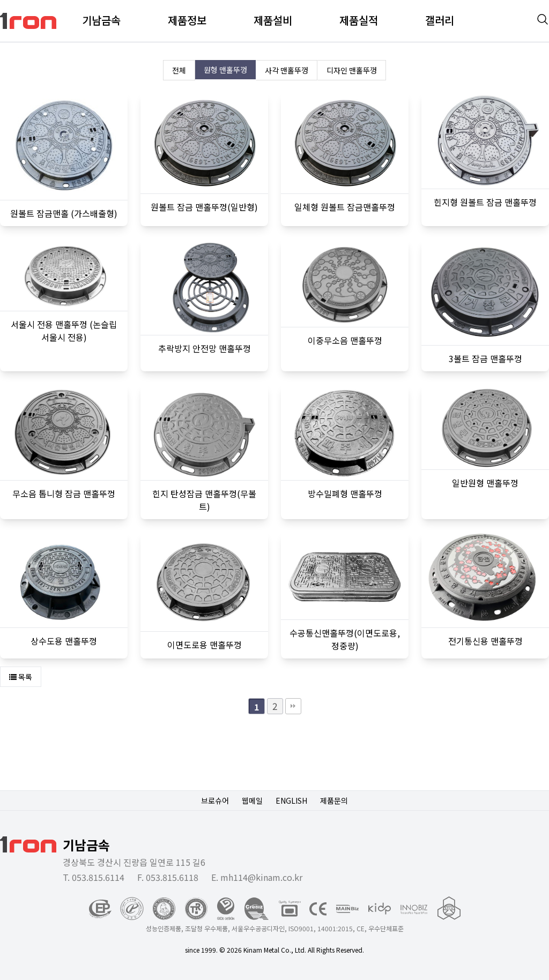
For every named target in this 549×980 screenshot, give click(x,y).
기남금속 (101, 20)
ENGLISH (291, 801)
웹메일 (252, 801)
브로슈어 (215, 801)
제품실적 (359, 20)
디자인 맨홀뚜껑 (352, 70)
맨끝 (293, 706)
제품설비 (273, 20)
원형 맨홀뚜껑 (225, 70)
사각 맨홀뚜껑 (287, 70)
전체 (179, 70)
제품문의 (334, 801)
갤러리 (440, 20)
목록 (21, 677)
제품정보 (187, 20)
